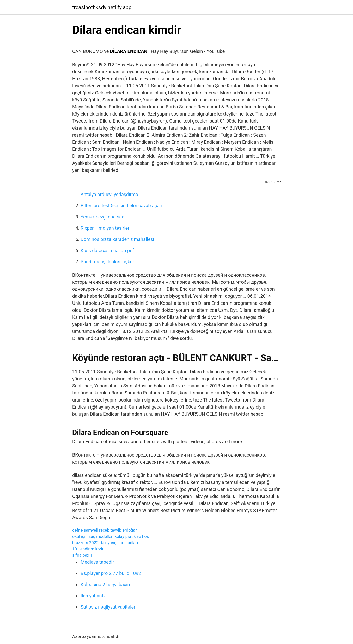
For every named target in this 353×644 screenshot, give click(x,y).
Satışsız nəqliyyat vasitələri (109, 607)
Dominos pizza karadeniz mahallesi (117, 239)
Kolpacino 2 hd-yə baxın (105, 584)
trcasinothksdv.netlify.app (102, 7)
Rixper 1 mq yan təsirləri (106, 228)
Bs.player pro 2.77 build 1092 (111, 573)
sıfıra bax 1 (82, 555)
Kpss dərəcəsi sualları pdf (107, 250)
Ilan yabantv (93, 596)
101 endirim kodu (88, 549)
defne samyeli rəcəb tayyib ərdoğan (105, 530)
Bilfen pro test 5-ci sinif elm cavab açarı (121, 206)
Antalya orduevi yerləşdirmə (109, 194)
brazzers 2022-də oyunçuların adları (105, 543)
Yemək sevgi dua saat (103, 217)
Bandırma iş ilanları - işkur (107, 262)
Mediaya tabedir (97, 562)
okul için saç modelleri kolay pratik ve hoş (111, 536)
